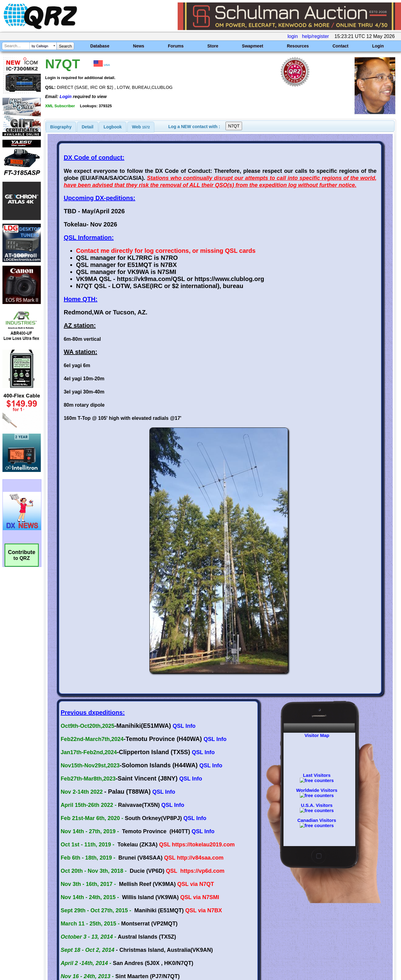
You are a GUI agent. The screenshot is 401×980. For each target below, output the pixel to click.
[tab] (61, 127)
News (139, 46)
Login (378, 46)
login (293, 36)
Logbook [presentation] (113, 127)
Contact (341, 46)
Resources (298, 46)
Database (100, 46)
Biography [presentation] (61, 127)
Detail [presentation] (87, 127)
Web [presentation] (141, 127)
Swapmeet (253, 46)
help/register (315, 36)
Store (213, 46)
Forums (176, 46)
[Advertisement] (144, 916)
